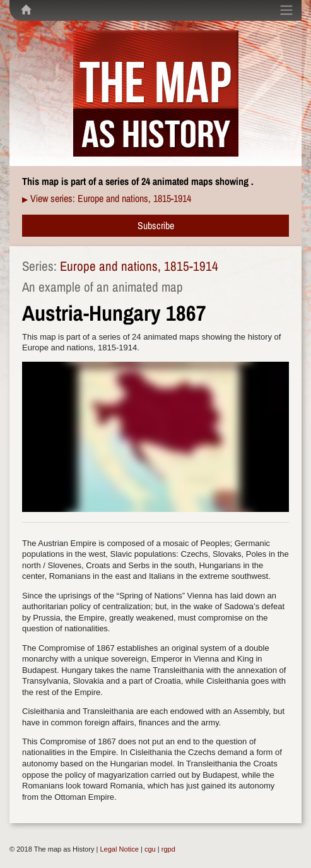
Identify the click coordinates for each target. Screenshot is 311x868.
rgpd (168, 849)
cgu (150, 849)
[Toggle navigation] (286, 10)
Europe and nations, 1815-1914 (139, 266)
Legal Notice (119, 849)
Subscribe (156, 225)
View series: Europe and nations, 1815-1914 (111, 198)
